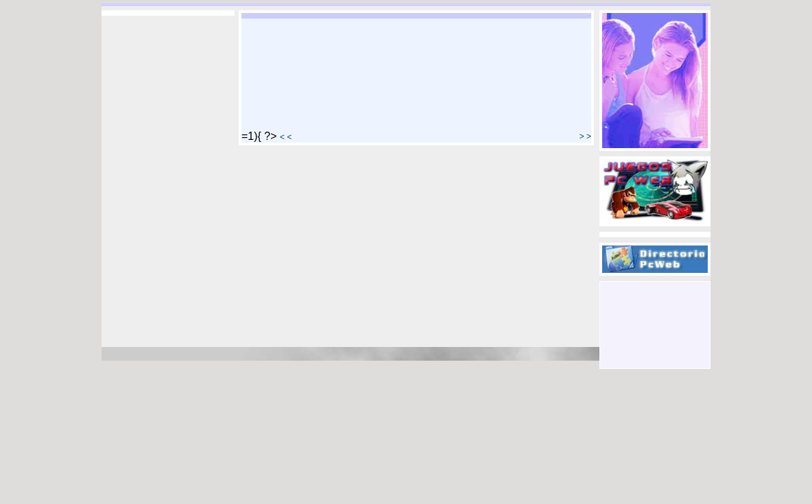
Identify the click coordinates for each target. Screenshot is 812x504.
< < (286, 137)
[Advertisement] (655, 313)
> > (585, 136)
